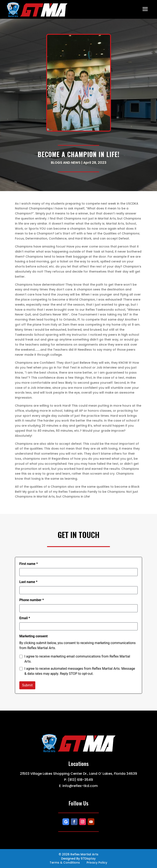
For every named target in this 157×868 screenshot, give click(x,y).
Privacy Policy (97, 863)
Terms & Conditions (65, 863)
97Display (88, 859)
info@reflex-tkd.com (80, 786)
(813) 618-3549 (80, 780)
